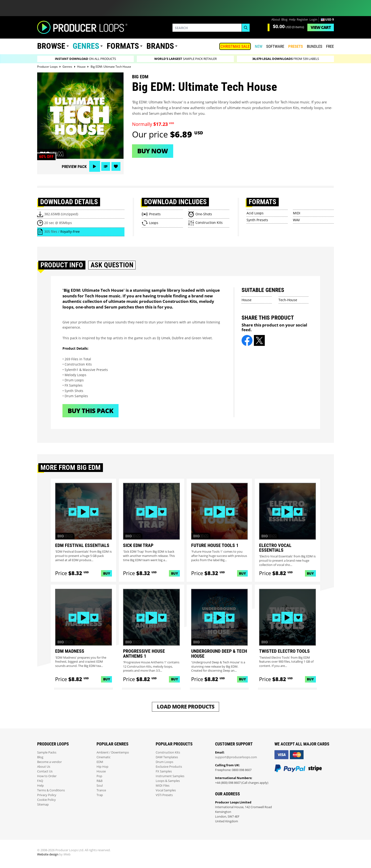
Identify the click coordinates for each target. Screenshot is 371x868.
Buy (107, 573)
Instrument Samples (170, 776)
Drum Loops (164, 762)
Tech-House (288, 300)
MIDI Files (163, 786)
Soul (100, 786)
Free (330, 46)
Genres (86, 46)
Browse (51, 46)
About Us (44, 767)
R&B (99, 781)
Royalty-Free (70, 231)
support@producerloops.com (236, 757)
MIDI (297, 213)
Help (292, 20)
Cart (321, 27)
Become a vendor (49, 762)
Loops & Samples (168, 781)
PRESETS (296, 46)
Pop (99, 776)
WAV (296, 220)
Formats (123, 46)
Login (313, 20)
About (276, 20)
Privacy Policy (47, 795)
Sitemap (43, 804)
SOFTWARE (275, 46)
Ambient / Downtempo (113, 752)
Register (302, 20)
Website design (48, 854)
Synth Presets (257, 220)
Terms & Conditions (51, 790)
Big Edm (140, 77)
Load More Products (186, 707)
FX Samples (164, 771)
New (259, 46)
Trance (101, 790)
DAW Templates (167, 757)
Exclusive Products (169, 767)
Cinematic (104, 757)
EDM (100, 762)
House (247, 300)
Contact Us (45, 771)
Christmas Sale (235, 46)
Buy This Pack (91, 411)
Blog (284, 20)
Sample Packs (47, 752)
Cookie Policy (46, 800)
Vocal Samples (166, 790)
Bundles (315, 46)
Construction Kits (168, 752)
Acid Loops (255, 213)
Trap (100, 795)
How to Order (47, 776)
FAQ (40, 781)
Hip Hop (102, 767)
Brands (160, 46)
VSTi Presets (164, 795)
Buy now (152, 151)
